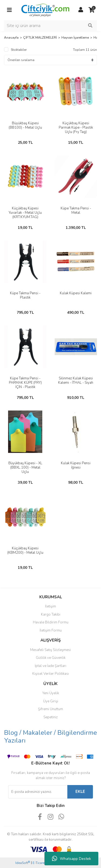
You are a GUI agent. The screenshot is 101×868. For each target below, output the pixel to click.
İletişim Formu (51, 630)
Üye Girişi (51, 701)
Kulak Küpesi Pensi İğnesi (76, 465)
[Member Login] (81, 10)
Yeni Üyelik (51, 693)
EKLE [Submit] (80, 792)
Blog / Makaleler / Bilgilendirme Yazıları (50, 737)
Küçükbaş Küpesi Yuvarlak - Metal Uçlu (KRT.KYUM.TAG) (25, 213)
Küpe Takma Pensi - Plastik (25, 295)
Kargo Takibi (51, 615)
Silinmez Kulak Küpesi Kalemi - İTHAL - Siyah (76, 380)
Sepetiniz (50, 717)
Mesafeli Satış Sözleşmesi (50, 650)
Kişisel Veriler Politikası (51, 674)
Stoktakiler (19, 50)
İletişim (50, 606)
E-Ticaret (39, 863)
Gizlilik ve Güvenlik (51, 658)
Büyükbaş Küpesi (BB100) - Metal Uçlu (25, 125)
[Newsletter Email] (38, 792)
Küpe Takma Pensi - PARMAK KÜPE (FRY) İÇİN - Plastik (25, 383)
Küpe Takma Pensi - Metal (76, 211)
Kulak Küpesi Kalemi (76, 293)
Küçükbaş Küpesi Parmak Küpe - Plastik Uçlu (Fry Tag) (76, 128)
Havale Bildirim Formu (51, 622)
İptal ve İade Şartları (50, 666)
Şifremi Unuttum (50, 709)
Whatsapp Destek (72, 859)
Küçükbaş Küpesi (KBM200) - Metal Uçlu (25, 550)
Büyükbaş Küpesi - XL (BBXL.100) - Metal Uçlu (25, 468)
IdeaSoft (23, 863)
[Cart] (92, 10)
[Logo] (45, 10)
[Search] (50, 26)
